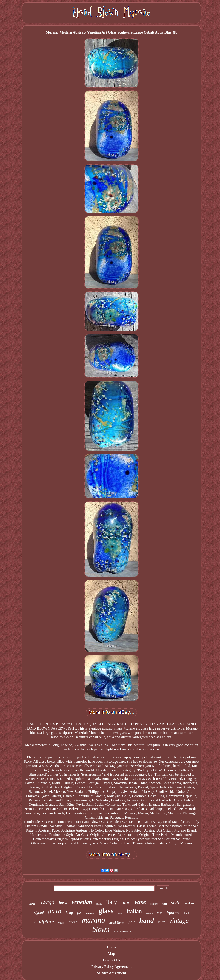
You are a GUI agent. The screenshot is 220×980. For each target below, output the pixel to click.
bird (186, 913)
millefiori (90, 914)
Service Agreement (112, 973)
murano (93, 920)
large (47, 903)
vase (140, 902)
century (154, 904)
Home (111, 947)
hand (147, 920)
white (61, 923)
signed (39, 913)
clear (32, 903)
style (176, 903)
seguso (149, 914)
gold (55, 912)
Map (112, 954)
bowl (63, 903)
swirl (120, 914)
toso (160, 913)
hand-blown (117, 923)
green (73, 922)
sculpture (44, 921)
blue (126, 903)
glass (106, 911)
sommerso (122, 931)
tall (164, 904)
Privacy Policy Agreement (112, 967)
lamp (69, 913)
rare (161, 922)
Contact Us (112, 960)
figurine (173, 912)
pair (132, 922)
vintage (179, 920)
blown (101, 929)
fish (79, 913)
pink (99, 904)
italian (134, 911)
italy (112, 902)
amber (189, 903)
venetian (82, 902)
